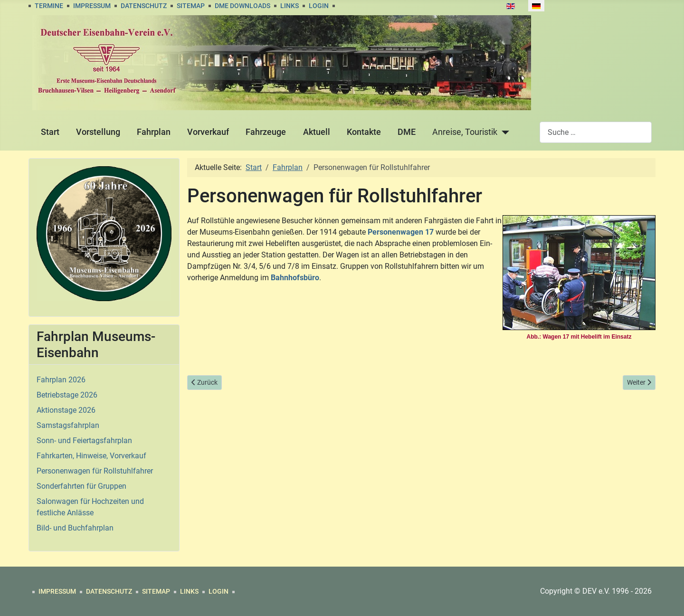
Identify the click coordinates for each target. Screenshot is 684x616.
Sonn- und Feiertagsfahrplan (84, 441)
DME (407, 132)
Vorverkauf (208, 132)
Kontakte (364, 132)
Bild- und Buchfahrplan (75, 528)
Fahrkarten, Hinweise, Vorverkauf (91, 456)
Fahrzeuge (266, 132)
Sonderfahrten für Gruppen (81, 486)
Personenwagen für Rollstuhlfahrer (95, 471)
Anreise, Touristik (465, 132)
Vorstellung (98, 132)
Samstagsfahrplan (68, 425)
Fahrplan (154, 132)
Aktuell (317, 132)
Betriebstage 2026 (67, 395)
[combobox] (596, 132)
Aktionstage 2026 (66, 410)
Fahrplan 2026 (61, 380)
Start (50, 132)
